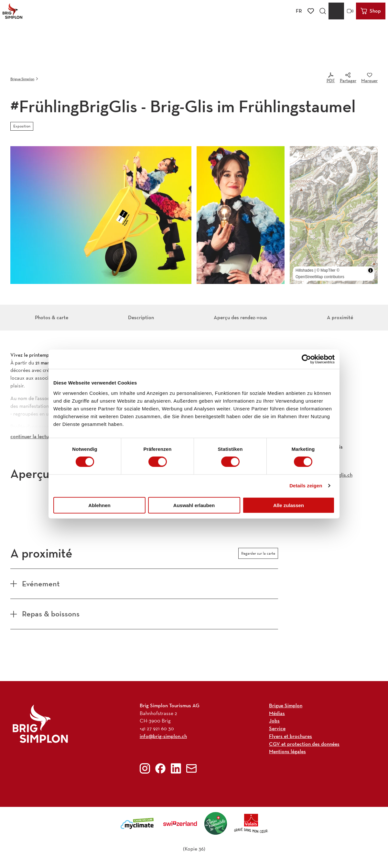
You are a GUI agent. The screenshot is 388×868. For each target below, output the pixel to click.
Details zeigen (306, 486)
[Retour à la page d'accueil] (12, 11)
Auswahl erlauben (194, 505)
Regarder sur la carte (258, 553)
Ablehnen (99, 505)
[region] (334, 215)
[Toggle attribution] (371, 270)
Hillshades (304, 270)
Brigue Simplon (22, 79)
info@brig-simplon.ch (163, 736)
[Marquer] (369, 79)
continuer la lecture (32, 436)
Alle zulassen (289, 505)
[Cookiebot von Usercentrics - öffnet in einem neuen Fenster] (306, 359)
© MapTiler (326, 270)
